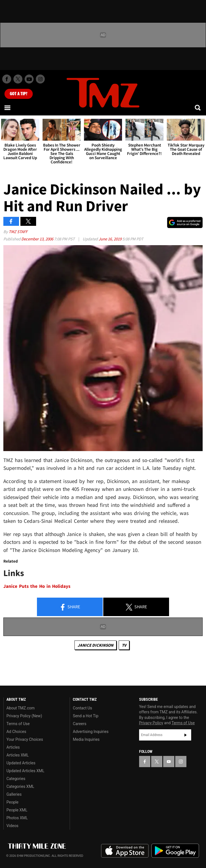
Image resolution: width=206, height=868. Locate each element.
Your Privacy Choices (25, 739)
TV (124, 645)
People (12, 802)
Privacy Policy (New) (24, 716)
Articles (13, 747)
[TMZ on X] (18, 79)
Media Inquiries (86, 739)
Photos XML (17, 818)
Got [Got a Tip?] (19, 94)
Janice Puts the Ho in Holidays (37, 586)
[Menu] (8, 108)
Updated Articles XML (25, 771)
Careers (79, 724)
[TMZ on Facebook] (7, 79)
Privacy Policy (151, 723)
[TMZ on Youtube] (29, 79)
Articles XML (18, 755)
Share (70, 607)
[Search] (198, 108)
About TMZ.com (21, 708)
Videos (12, 826)
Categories (16, 779)
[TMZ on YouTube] (169, 762)
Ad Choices (16, 732)
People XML (17, 810)
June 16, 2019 (110, 239)
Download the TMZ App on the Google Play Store (175, 851)
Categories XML (20, 786)
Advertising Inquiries (91, 732)
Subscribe (186, 735)
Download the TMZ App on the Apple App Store (125, 851)
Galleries (14, 794)
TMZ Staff (18, 232)
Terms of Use (18, 724)
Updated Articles (21, 763)
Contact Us (82, 708)
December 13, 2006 (38, 239)
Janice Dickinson (95, 645)
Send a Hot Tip (86, 716)
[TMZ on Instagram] (40, 79)
